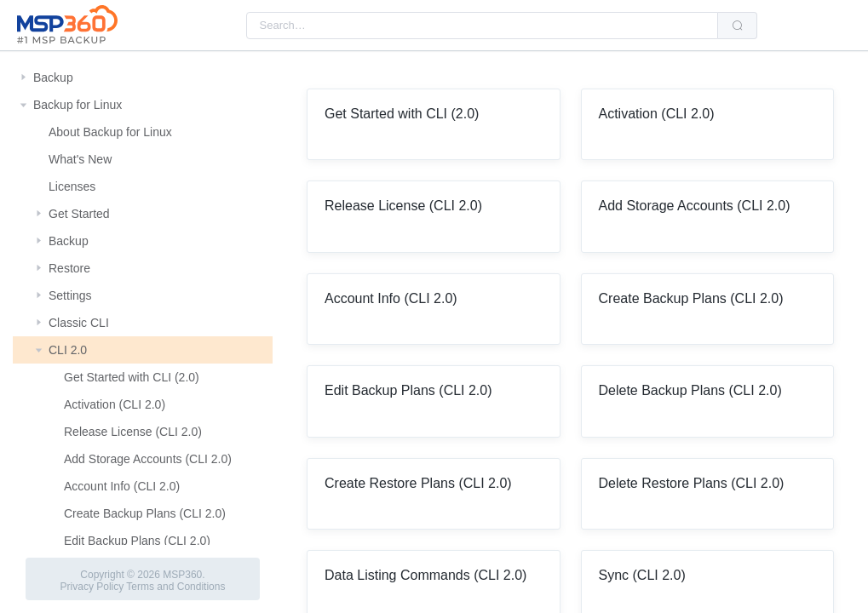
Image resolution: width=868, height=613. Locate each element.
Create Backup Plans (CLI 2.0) (145, 513)
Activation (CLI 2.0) (115, 404)
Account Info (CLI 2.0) (122, 486)
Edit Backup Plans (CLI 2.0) (137, 541)
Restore (69, 268)
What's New (80, 159)
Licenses (72, 186)
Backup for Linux (78, 105)
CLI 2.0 (68, 350)
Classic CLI (79, 323)
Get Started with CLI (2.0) (132, 377)
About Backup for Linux (110, 132)
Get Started (79, 214)
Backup (53, 77)
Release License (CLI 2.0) (133, 432)
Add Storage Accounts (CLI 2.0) (148, 459)
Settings (70, 295)
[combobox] (482, 26)
